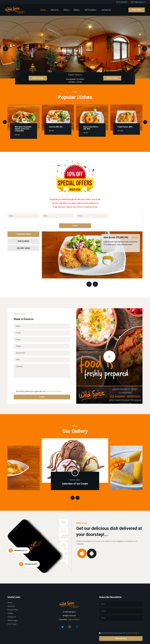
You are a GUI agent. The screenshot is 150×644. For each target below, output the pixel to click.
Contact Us (106, 10)
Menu (66, 10)
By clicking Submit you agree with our (39, 391)
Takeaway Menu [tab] (23, 234)
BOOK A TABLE (112, 78)
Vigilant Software (74, 619)
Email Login (12, 624)
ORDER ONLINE (38, 78)
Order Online (137, 10)
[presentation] (6, 49)
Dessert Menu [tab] (23, 248)
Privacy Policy (13, 610)
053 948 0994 (123, 2)
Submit (75, 226)
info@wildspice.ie (139, 2)
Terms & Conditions (54, 391)
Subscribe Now (121, 638)
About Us (55, 10)
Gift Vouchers (90, 10)
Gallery (76, 10)
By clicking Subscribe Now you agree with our (120, 633)
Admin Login (12, 620)
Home (43, 10)
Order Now (75, 190)
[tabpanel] (92, 259)
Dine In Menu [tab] (23, 241)
